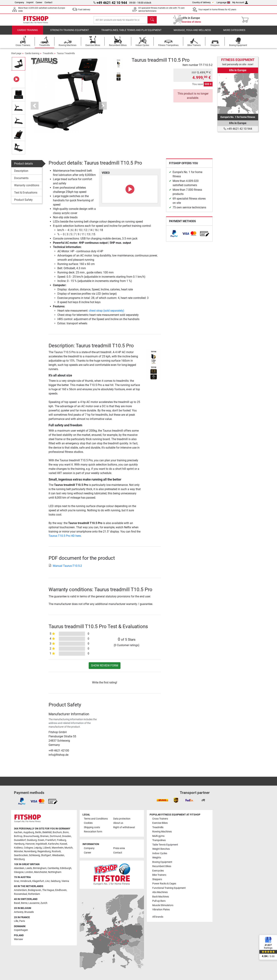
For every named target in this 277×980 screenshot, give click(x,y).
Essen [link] (41, 840)
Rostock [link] (56, 851)
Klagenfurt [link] (38, 881)
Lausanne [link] (34, 903)
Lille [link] (16, 921)
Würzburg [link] (19, 859)
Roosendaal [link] (20, 894)
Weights (157, 858)
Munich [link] (69, 848)
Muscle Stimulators (163, 905)
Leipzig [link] (38, 848)
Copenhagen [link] (21, 930)
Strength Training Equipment (70, 33)
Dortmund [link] (55, 836)
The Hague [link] (48, 890)
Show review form (105, 668)
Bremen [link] (45, 836)
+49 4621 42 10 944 (238, 129)
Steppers (157, 879)
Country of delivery (203, 2)
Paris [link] (22, 921)
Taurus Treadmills (66, 56)
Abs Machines (160, 892)
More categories (234, 33)
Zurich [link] (44, 903)
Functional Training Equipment (169, 888)
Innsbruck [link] (26, 881)
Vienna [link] (65, 881)
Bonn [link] (66, 832)
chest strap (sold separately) (107, 313)
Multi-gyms (158, 836)
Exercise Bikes (160, 823)
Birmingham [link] (40, 868)
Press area (119, 848)
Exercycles (158, 871)
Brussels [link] (29, 912)
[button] (34, 108)
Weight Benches (161, 849)
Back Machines (161, 897)
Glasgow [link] (19, 872)
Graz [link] (17, 881)
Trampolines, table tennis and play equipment (131, 33)
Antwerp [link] (19, 912)
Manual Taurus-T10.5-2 (65, 568)
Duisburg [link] (32, 840)
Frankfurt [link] (51, 840)
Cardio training (28, 33)
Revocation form (93, 832)
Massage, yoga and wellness (192, 33)
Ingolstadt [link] (41, 844)
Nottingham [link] (55, 872)
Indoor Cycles (160, 853)
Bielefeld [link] (47, 832)
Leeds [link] (29, 868)
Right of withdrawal (124, 827)
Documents (21, 181)
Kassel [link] (63, 844)
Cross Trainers (160, 819)
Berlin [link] (38, 832)
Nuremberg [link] (30, 851)
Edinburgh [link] (66, 868)
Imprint (30, 2)
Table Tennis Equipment (165, 845)
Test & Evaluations (26, 195)
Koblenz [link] (18, 848)
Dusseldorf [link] (20, 840)
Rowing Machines (162, 832)
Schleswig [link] (34, 855)
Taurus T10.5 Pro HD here (65, 538)
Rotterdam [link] (34, 894)
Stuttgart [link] (46, 855)
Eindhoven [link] (61, 890)
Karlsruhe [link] (53, 844)
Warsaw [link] (18, 939)
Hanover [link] (30, 844)
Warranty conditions (27, 188)
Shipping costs (92, 827)
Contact (48, 2)
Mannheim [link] (58, 848)
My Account (240, 2)
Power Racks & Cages (164, 884)
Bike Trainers (159, 875)
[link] (174, 236)
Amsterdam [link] (20, 890)
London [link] (29, 872)
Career (39, 2)
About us (118, 823)
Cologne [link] (28, 848)
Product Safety (23, 202)
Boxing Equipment (162, 862)
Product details (23, 166)
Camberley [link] (53, 868)
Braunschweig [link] (31, 836)
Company (19, 2)
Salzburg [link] (56, 881)
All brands (158, 917)
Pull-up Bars (159, 901)
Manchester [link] (41, 872)
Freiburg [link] (61, 840)
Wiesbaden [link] (58, 855)
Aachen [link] (18, 832)
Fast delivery (84, 10)
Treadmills (48, 56)
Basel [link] (17, 903)
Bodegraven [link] (35, 890)
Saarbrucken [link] (21, 855)
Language (223, 2)
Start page (16, 56)
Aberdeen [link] (19, 868)
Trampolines (159, 840)
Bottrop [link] (18, 836)
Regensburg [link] (44, 851)
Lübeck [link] (47, 848)
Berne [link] (24, 903)
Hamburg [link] (19, 844)
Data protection (122, 819)
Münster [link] (18, 851)
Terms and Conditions (96, 819)
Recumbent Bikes (162, 866)
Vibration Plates (161, 910)
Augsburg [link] (29, 832)
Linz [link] (47, 881)
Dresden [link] (67, 836)
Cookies (88, 823)
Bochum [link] (57, 832)
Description (21, 173)
